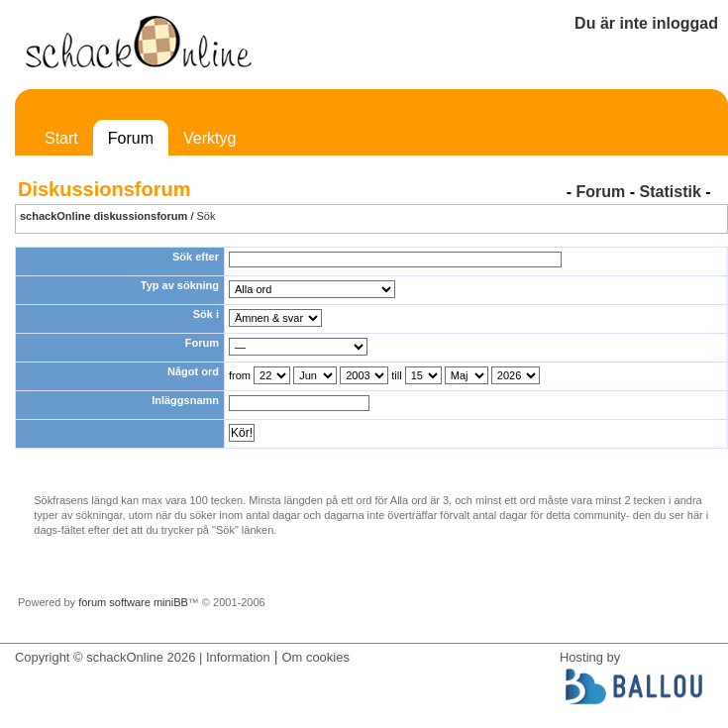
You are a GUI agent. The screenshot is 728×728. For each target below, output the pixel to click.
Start (61, 138)
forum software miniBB (133, 602)
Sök (207, 216)
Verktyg (209, 138)
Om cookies (315, 657)
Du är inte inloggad (646, 23)
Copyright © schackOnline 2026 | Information (143, 657)
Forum (131, 138)
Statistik (671, 192)
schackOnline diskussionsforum (104, 216)
